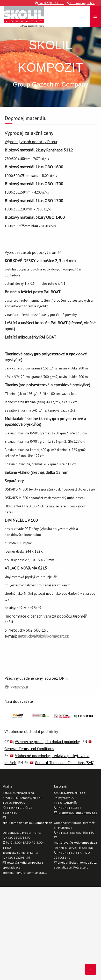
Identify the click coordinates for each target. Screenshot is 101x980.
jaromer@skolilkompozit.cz (77, 813)
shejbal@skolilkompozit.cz (77, 862)
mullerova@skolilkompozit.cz (75, 842)
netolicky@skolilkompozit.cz (43, 636)
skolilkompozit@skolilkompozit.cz (27, 823)
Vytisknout (17, 687)
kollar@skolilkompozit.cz (25, 862)
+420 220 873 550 (50, 3)
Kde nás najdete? (81, 3)
